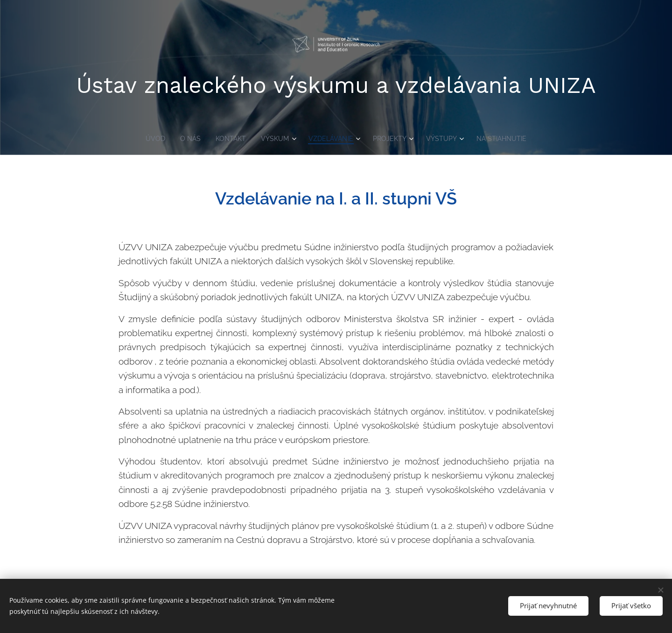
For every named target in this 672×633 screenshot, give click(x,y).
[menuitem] (150, 139)
